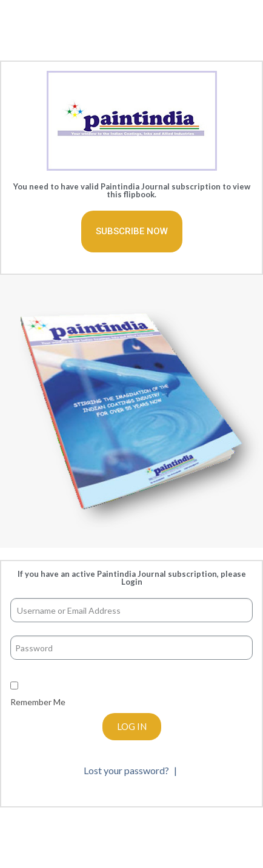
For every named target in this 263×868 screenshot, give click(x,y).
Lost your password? (127, 770)
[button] (132, 232)
